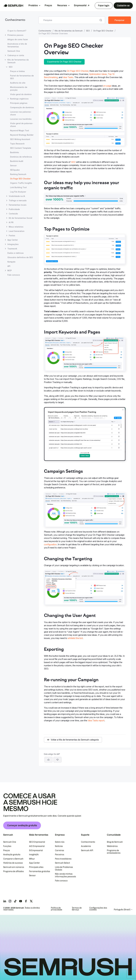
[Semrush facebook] (26, 901)
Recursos (62, 5)
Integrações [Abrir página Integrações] (13, 244)
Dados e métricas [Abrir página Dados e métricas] (16, 253)
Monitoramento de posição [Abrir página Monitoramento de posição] (19, 89)
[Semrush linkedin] (5, 901)
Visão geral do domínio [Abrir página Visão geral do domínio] (21, 94)
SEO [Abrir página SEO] (11, 67)
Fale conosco (61, 881)
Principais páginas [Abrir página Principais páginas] (19, 103)
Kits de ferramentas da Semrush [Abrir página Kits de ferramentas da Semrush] (18, 61)
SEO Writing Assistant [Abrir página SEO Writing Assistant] (20, 139)
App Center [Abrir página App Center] (13, 240)
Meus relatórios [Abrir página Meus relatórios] (16, 227)
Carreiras (59, 850)
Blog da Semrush (115, 842)
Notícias (59, 846)
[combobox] (69, 20)
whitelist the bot (75, 638)
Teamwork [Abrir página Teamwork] (12, 249)
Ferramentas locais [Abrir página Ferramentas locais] (18, 205)
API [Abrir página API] (9, 266)
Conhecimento (15, 20)
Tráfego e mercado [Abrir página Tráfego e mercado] (18, 200)
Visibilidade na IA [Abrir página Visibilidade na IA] (17, 196)
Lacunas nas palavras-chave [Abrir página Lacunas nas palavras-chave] (21, 113)
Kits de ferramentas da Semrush (69, 31)
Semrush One (10, 842)
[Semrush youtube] (21, 901)
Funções (7, 846)
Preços (48, 5)
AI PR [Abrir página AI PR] (11, 222)
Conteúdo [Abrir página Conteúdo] (13, 214)
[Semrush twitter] (31, 901)
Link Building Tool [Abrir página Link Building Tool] (18, 187)
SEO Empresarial (37, 842)
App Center (34, 863)
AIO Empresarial (37, 846)
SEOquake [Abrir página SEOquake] (15, 170)
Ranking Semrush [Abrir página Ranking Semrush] (18, 174)
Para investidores (63, 859)
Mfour (32, 859)
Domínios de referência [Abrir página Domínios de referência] (21, 157)
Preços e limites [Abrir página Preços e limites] (17, 71)
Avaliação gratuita (12, 855)
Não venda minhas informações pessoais (65, 875)
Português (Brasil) (122, 910)
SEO (88, 31)
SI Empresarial (36, 850)
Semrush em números (14, 867)
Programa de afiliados (13, 871)
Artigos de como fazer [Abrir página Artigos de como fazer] (18, 39)
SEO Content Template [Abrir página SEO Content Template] (21, 148)
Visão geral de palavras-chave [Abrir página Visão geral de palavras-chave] (22, 125)
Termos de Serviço (77, 909)
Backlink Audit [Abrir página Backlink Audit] (17, 161)
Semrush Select (62, 863)
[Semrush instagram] (10, 901)
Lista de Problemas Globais (64, 869)
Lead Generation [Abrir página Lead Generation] (17, 231)
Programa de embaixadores (114, 852)
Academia (86, 846)
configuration (50, 544)
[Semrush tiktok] (15, 901)
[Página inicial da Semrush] (13, 6)
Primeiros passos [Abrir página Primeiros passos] (15, 35)
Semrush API (87, 850)
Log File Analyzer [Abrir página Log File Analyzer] (18, 192)
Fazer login (104, 6)
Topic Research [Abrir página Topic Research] (17, 144)
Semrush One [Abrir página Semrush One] (14, 51)
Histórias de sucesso (13, 863)
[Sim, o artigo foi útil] (48, 760)
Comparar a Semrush (13, 859)
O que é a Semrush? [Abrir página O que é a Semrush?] (17, 31)
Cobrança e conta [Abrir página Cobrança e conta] (16, 55)
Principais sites (36, 867)
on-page (107, 86)
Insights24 (34, 855)
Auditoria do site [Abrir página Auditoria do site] (18, 83)
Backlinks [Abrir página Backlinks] (15, 152)
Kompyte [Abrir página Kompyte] (11, 262)
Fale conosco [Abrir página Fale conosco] (14, 275)
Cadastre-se (123, 6)
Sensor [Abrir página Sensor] (13, 165)
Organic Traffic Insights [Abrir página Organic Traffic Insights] (21, 183)
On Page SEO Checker (103, 31)
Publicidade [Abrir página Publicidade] (14, 209)
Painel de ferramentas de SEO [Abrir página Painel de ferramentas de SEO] (22, 77)
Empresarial (80, 5)
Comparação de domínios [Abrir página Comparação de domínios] (22, 107)
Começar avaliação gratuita (22, 825)
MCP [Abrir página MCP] (10, 270)
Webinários (112, 846)
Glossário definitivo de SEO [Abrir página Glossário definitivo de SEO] (20, 257)
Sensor (32, 876)
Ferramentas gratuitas (40, 871)
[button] (58, 760)
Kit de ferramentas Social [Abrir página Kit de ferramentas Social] (21, 218)
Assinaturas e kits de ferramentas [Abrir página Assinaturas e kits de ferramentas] (17, 45)
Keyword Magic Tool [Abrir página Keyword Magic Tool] (20, 131)
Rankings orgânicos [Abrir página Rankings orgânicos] (19, 99)
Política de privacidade (57, 909)
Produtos (33, 5)
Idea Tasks (68, 77)
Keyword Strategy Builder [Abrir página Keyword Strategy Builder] (22, 135)
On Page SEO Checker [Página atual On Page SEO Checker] (20, 179)
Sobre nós (60, 842)
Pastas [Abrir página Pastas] (12, 235)
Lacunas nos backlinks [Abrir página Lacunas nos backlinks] (21, 119)
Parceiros (60, 855)
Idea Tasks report (96, 720)
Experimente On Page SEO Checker (64, 62)
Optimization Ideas (98, 74)
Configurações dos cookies (98, 909)
